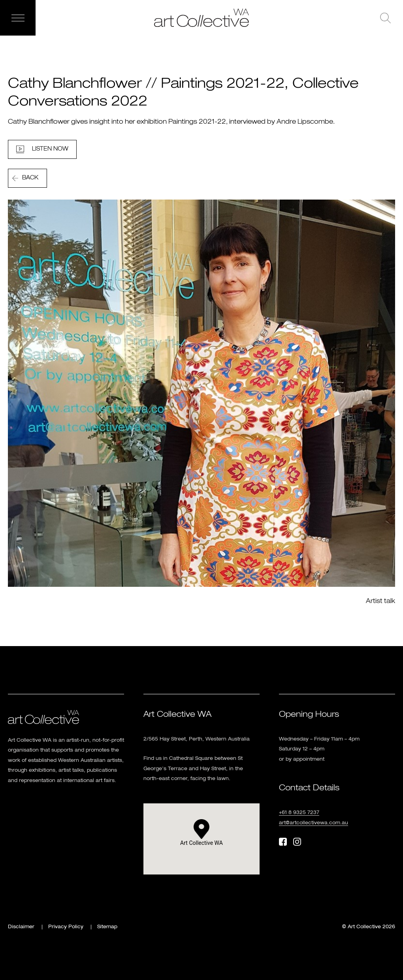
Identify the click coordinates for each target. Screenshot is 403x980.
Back (30, 178)
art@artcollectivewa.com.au (314, 823)
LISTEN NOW (50, 149)
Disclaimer (21, 927)
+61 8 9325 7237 (299, 813)
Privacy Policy (66, 927)
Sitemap (107, 927)
